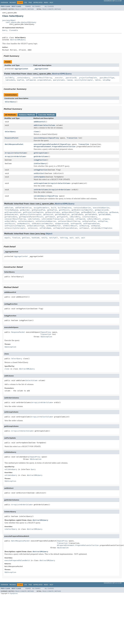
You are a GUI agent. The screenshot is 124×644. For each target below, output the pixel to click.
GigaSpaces (13, 593)
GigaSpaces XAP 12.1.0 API (113, 1)
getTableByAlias (62, 214)
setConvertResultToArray (69, 221)
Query (5, 30)
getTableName (105, 214)
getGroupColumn (41, 153)
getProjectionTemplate (33, 212)
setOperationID (62, 224)
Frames (28, 6)
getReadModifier (89, 212)
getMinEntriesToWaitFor (82, 210)
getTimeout (50, 217)
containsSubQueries (82, 208)
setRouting (84, 226)
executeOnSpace (41, 138)
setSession (33, 228)
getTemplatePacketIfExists (31, 217)
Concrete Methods (47, 115)
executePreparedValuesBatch (46, 144)
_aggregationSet (41, 69)
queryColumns (59, 80)
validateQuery (40, 196)
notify (44, 238)
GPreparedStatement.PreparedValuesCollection (55, 147)
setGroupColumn (41, 183)
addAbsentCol (40, 122)
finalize (16, 238)
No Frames (36, 6)
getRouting (103, 212)
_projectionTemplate (88, 78)
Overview (4, 3)
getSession (48, 214)
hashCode (36, 238)
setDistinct (39, 173)
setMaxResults (24, 224)
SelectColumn (49, 125)
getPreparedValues (13, 212)
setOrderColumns (41, 190)
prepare (106, 219)
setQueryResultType (36, 226)
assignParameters (41, 208)
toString (64, 238)
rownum (70, 80)
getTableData (77, 214)
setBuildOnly (10, 221)
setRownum (95, 226)
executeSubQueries (101, 208)
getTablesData (11, 217)
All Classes (49, 6)
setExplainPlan (89, 221)
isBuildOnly (75, 217)
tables (98, 80)
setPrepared (76, 224)
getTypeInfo (62, 217)
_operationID (71, 78)
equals (7, 238)
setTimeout (84, 228)
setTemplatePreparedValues (65, 228)
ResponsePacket (12, 138)
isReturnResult (94, 219)
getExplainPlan (38, 210)
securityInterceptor (84, 80)
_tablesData (10, 80)
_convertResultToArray (42, 78)
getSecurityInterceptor (31, 214)
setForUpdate (40, 177)
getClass (26, 238)
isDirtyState (34, 219)
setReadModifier (53, 226)
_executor (58, 78)
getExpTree (52, 210)
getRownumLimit (11, 214)
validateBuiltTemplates (102, 228)
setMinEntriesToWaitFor (42, 224)
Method (31, 9)
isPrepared (31, 80)
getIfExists (64, 210)
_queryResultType (107, 78)
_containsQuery (23, 78)
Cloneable (13, 30)
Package (13, 3)
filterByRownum (11, 210)
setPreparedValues (91, 224)
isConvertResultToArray (15, 219)
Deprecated (38, 3)
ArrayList (9, 153)
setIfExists (10, 224)
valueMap (106, 80)
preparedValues (44, 80)
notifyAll (54, 238)
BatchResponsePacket (14, 144)
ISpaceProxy (54, 138)
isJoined (70, 219)
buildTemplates (65, 208)
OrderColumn (20, 156)
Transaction (72, 138)
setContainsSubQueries (46, 221)
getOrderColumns (41, 156)
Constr (23, 9)
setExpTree (103, 221)
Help (51, 3)
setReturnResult (70, 226)
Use (26, 3)
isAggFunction (40, 160)
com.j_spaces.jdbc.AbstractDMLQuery (21, 22)
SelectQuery (10, 102)
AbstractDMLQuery (18, 40)
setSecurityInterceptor (15, 228)
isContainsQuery (89, 217)
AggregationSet (21, 69)
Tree (30, 3)
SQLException (46, 337)
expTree (21, 80)
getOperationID (102, 210)
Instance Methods (27, 115)
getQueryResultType (71, 212)
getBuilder (25, 210)
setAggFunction (41, 170)
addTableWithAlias (23, 208)
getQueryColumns (53, 212)
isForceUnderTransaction (53, 219)
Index (46, 3)
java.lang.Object (9, 20)
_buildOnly (9, 78)
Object (49, 234)
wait (72, 238)
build (54, 208)
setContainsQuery (26, 221)
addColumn (38, 125)
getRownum (114, 212)
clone (36, 132)
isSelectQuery (40, 163)
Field (17, 9)
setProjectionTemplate (15, 226)
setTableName (45, 228)
